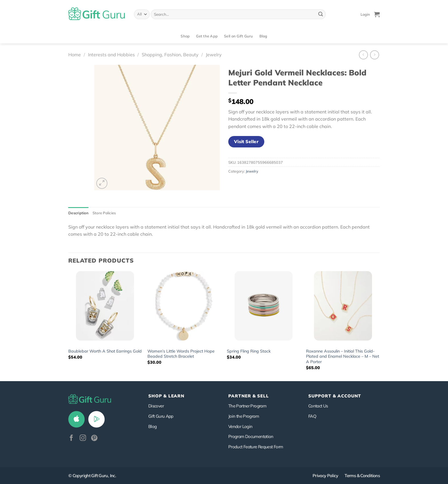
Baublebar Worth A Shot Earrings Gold (105, 351)
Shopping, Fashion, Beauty (170, 55)
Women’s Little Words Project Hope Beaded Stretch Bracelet (181, 354)
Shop (185, 36)
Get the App (207, 36)
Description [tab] (78, 213)
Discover (156, 406)
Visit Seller (246, 141)
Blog (263, 36)
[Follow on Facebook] (71, 438)
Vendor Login (240, 426)
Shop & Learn (166, 396)
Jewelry (214, 55)
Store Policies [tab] (104, 213)
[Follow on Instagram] (83, 438)
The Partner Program (247, 406)
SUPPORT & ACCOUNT (335, 396)
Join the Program (244, 416)
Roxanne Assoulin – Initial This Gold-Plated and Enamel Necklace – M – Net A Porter (343, 356)
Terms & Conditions (362, 476)
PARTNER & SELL (249, 396)
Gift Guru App (161, 416)
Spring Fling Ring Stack (249, 351)
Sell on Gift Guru (238, 36)
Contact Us (318, 406)
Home (75, 55)
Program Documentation (251, 436)
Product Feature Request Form (256, 447)
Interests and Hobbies (111, 55)
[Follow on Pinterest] (94, 438)
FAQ (312, 416)
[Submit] (321, 14)
